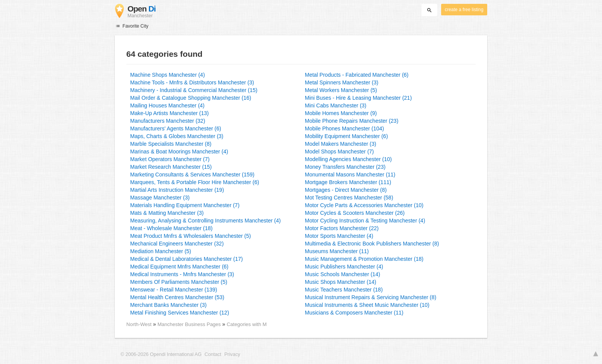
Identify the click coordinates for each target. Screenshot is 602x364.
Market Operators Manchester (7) (170, 159)
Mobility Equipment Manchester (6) (346, 136)
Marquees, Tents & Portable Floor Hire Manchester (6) (195, 182)
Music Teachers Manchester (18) (344, 290)
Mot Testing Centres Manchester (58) (349, 198)
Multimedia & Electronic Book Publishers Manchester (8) (372, 244)
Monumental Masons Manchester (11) (350, 175)
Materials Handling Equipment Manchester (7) (185, 205)
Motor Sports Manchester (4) (339, 236)
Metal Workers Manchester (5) (341, 90)
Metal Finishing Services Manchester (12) (180, 313)
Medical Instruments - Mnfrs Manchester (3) (182, 274)
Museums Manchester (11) (337, 251)
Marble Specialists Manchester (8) (171, 144)
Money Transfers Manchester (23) (345, 167)
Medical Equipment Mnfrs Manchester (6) (179, 267)
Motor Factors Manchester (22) (342, 228)
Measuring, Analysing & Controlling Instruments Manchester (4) (205, 221)
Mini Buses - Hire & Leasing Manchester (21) (358, 98)
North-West (139, 324)
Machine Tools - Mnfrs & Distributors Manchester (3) (192, 82)
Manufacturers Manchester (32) (168, 121)
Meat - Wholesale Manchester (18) (171, 228)
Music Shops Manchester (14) (341, 282)
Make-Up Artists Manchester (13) (170, 113)
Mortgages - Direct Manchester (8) (346, 190)
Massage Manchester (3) (160, 198)
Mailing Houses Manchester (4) (167, 105)
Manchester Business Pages (190, 324)
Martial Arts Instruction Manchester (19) (177, 190)
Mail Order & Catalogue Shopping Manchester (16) (191, 98)
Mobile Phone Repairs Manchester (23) (352, 121)
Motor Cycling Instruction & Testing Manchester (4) (365, 221)
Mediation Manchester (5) (161, 251)
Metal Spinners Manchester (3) (342, 82)
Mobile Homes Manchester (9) (341, 113)
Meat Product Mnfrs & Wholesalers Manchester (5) (190, 236)
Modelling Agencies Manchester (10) (348, 159)
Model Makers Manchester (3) (341, 144)
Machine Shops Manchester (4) (168, 75)
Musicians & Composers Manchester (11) (354, 313)
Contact (213, 354)
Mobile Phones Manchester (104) (344, 128)
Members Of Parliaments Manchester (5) (179, 282)
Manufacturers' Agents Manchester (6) (176, 128)
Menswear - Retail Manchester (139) (174, 290)
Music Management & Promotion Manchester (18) (364, 259)
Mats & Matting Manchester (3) (167, 213)
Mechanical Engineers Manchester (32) (177, 244)
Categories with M (246, 324)
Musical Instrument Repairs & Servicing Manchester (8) (370, 297)
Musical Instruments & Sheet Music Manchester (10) (367, 305)
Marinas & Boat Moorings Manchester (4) (179, 152)
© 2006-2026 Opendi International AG (161, 354)
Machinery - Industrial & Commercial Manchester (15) (194, 90)
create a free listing (464, 10)
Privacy (232, 354)
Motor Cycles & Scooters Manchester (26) (355, 213)
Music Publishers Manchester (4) (344, 267)
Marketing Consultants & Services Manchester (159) (192, 175)
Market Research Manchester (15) (171, 167)
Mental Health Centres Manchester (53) (177, 297)
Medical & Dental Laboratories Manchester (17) (186, 259)
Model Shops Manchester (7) (339, 152)
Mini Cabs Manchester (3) (336, 105)
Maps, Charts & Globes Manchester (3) (177, 136)
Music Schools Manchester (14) (342, 274)
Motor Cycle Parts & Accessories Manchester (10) (364, 205)
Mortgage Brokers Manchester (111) (348, 182)
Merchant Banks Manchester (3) (168, 305)
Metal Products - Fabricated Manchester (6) (357, 75)
